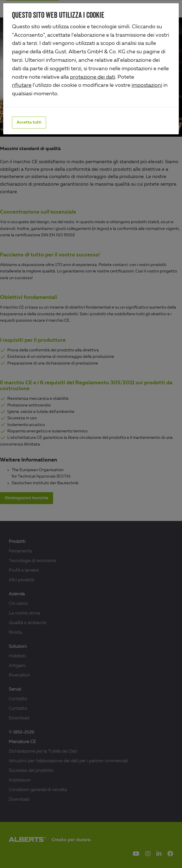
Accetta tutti (29, 122)
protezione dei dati (93, 77)
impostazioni (147, 85)
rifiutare (22, 85)
